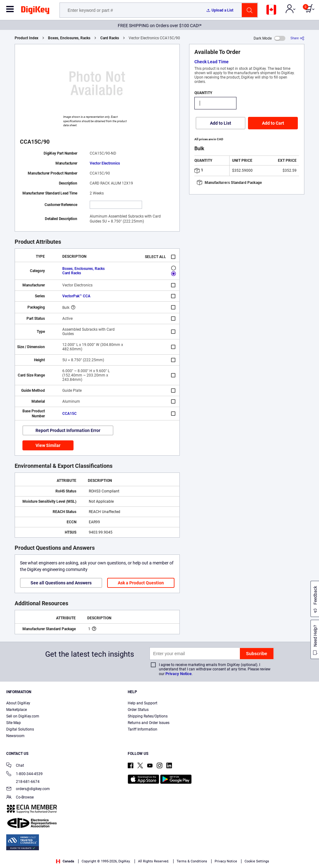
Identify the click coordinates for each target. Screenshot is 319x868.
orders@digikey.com (28, 789)
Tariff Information (143, 729)
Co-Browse (20, 798)
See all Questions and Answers (61, 583)
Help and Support (143, 703)
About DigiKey (18, 703)
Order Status (138, 710)
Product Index (26, 38)
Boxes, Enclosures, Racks (69, 38)
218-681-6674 (23, 782)
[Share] (297, 38)
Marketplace (17, 710)
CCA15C (69, 414)
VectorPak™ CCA (76, 296)
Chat (15, 766)
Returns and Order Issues (149, 723)
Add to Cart (273, 123)
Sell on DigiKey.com (23, 716)
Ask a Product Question (141, 583)
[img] (35, 11)
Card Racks (110, 38)
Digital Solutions (20, 729)
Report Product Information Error (68, 430)
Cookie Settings (257, 861)
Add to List (221, 123)
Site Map (14, 723)
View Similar (48, 445)
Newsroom (15, 736)
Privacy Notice (179, 674)
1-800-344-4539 (24, 774)
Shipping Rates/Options (148, 716)
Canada (65, 861)
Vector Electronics (105, 163)
